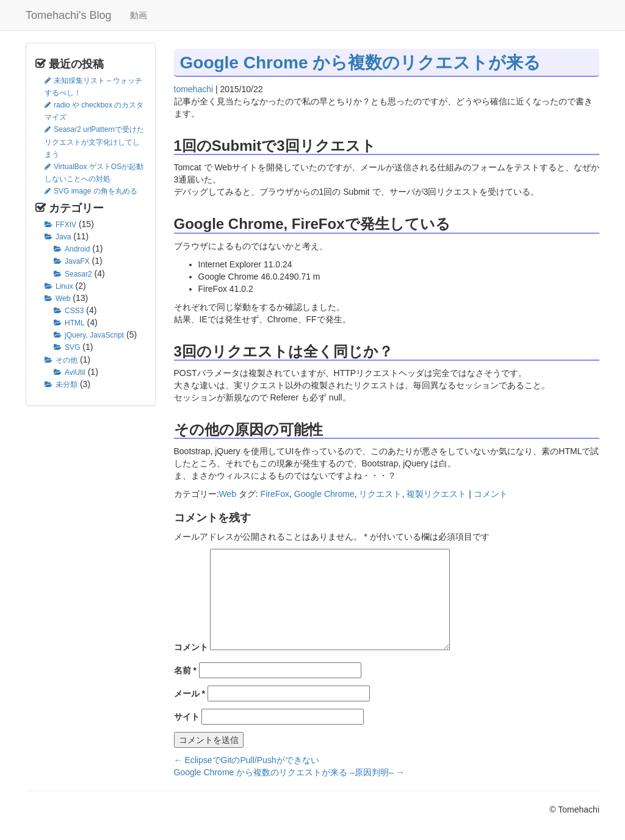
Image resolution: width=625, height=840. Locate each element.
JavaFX (77, 261)
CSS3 (74, 311)
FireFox (275, 494)
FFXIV (66, 225)
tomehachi (194, 89)
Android (77, 249)
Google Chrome (324, 494)
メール (190, 693)
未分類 (67, 385)
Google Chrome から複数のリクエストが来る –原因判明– (289, 772)
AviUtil (75, 372)
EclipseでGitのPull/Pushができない (247, 760)
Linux (64, 286)
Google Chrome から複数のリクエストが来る (361, 63)
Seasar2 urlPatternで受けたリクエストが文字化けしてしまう (94, 142)
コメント (491, 494)
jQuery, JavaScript (94, 335)
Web (63, 299)
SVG (72, 347)
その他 (67, 360)
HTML (75, 323)
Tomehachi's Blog (69, 15)
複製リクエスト (436, 494)
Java (63, 237)
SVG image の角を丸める (96, 191)
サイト (187, 717)
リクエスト (380, 494)
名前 (185, 670)
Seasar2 (78, 274)
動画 (139, 15)
